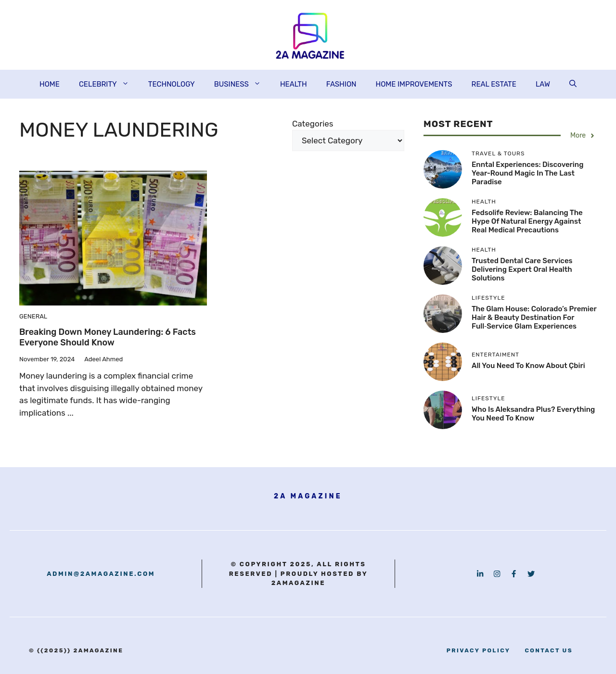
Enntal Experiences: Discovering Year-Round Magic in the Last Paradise (527, 173)
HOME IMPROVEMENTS (414, 84)
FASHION (341, 84)
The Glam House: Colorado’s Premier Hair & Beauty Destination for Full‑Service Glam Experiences (534, 318)
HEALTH (294, 84)
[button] (573, 84)
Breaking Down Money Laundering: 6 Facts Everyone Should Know (108, 337)
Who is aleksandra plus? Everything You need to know (533, 414)
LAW (543, 84)
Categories (313, 124)
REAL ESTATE (494, 84)
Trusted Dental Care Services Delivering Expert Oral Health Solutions (522, 269)
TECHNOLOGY (172, 84)
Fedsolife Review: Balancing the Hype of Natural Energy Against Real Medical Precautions (527, 221)
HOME (50, 84)
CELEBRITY (109, 84)
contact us (549, 650)
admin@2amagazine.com (101, 574)
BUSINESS (242, 84)
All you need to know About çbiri (528, 366)
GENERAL (33, 316)
